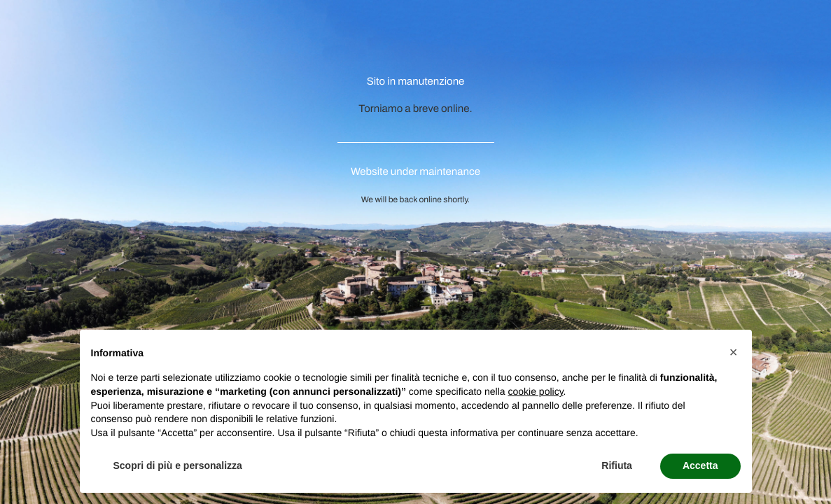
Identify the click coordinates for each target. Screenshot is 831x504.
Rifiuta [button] (617, 465)
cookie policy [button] (535, 391)
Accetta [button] (700, 465)
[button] (734, 352)
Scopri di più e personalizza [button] (178, 465)
